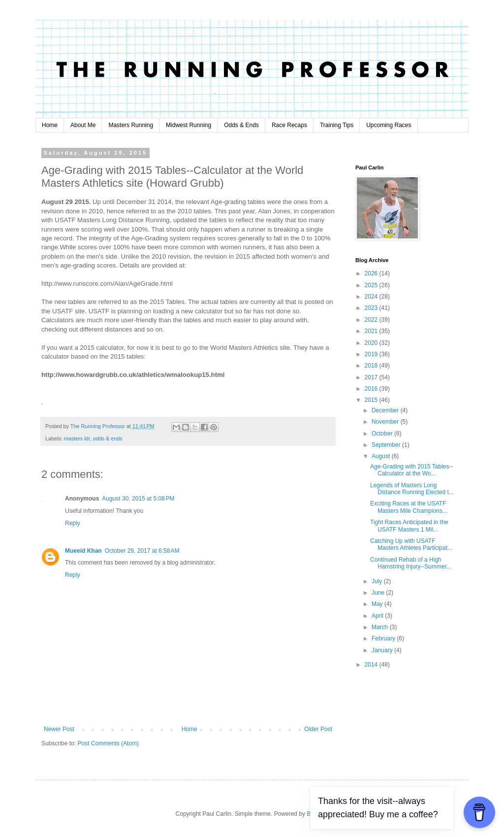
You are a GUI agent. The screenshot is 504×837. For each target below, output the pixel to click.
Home (50, 125)
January (383, 650)
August (382, 456)
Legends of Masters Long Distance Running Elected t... (412, 489)
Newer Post (59, 729)
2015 (372, 400)
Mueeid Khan (83, 551)
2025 (372, 285)
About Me (83, 125)
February (384, 638)
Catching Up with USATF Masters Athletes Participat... (411, 544)
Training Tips (337, 125)
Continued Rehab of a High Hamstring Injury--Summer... (411, 563)
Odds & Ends (241, 125)
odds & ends (108, 438)
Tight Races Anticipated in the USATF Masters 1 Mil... (409, 526)
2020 (372, 343)
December (386, 410)
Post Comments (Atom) (108, 743)
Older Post (318, 729)
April (378, 616)
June (379, 593)
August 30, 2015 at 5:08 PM (138, 499)
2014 (372, 665)
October (383, 434)
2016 (372, 389)
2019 (372, 354)
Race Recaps (289, 125)
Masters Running (131, 125)
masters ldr (77, 438)
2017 (372, 377)
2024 (372, 297)
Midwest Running (189, 125)
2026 (372, 273)
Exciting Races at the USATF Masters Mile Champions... (409, 507)
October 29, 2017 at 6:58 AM (142, 551)
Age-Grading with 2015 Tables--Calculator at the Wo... (412, 470)
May (378, 604)
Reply (73, 523)
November (386, 422)
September (387, 445)
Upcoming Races (389, 125)
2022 (372, 320)
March (381, 627)
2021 (372, 331)
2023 (372, 308)
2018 (372, 366)
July (378, 581)
